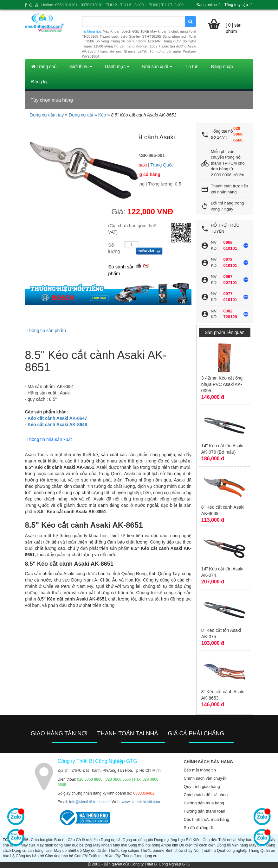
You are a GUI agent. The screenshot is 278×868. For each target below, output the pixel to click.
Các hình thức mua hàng (207, 819)
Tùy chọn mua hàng (52, 100)
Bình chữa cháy (179, 851)
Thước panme (152, 851)
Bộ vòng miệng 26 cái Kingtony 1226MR (128, 41)
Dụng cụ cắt (81, 115)
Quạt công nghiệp (232, 851)
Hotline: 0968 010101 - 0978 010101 (72, 5)
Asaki (141, 165)
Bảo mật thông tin (200, 770)
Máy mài (120, 845)
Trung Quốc (162, 165)
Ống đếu (210, 840)
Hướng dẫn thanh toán (205, 811)
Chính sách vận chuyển (205, 778)
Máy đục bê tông (78, 845)
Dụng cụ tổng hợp (169, 840)
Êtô (189, 840)
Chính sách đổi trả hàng (206, 795)
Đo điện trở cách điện (197, 845)
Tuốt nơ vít (227, 840)
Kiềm (197, 840)
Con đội (81, 856)
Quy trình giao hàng (202, 786)
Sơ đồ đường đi (198, 828)
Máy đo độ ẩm (95, 851)
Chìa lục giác (42, 840)
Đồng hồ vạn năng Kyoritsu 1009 (131, 46)
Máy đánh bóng (50, 845)
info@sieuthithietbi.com (89, 802)
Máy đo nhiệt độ (68, 851)
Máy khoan (103, 845)
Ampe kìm (170, 845)
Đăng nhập (222, 66)
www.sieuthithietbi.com (141, 802)
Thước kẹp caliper (124, 851)
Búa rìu (60, 840)
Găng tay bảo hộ (30, 856)
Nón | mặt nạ (205, 851)
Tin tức (192, 66)
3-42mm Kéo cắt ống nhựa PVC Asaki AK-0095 (222, 384)
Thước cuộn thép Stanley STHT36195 (130, 36)
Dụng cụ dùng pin (138, 840)
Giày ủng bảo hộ (59, 856)
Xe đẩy (115, 856)
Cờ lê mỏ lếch (88, 840)
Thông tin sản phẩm (46, 330)
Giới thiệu (81, 66)
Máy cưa (28, 845)
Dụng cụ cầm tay (47, 115)
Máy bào (245, 840)
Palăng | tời (98, 856)
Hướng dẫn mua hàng (204, 803)
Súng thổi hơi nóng (144, 845)
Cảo (71, 840)
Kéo (102, 115)
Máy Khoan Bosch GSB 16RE (126, 31)
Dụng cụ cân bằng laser (32, 851)
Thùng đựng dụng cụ (139, 856)
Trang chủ (44, 66)
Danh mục (117, 66)
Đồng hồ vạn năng (232, 845)
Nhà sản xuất (157, 66)
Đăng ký (39, 82)
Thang (254, 851)
